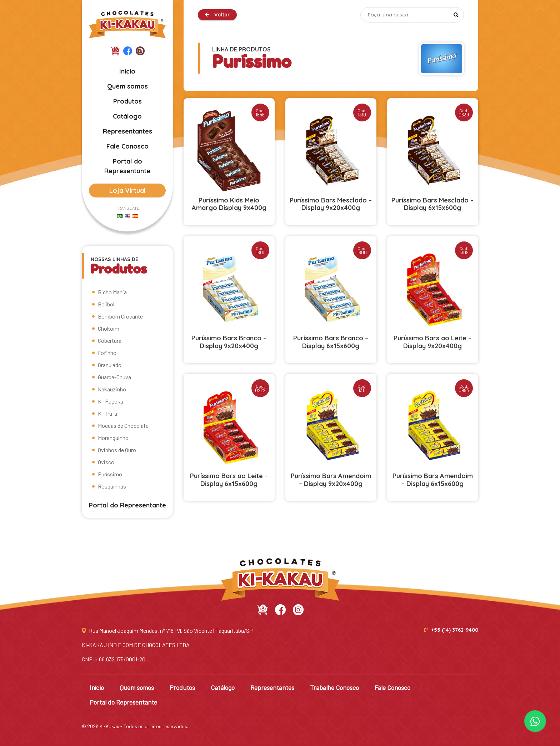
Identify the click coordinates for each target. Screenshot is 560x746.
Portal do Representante (127, 166)
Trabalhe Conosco (334, 687)
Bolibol (106, 304)
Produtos (127, 101)
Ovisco (106, 462)
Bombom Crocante (120, 316)
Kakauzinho (112, 389)
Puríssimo (110, 474)
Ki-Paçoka (111, 401)
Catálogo (127, 116)
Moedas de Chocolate (123, 425)
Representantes (127, 131)
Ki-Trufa (107, 413)
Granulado (110, 365)
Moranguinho (113, 438)
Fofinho (107, 353)
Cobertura (110, 341)
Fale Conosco (127, 146)
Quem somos (127, 86)
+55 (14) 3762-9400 (451, 630)
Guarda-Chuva (114, 377)
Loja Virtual (127, 191)
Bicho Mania (112, 292)
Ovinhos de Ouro (117, 450)
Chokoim (109, 328)
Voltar (217, 15)
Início (127, 71)
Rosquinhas (112, 486)
